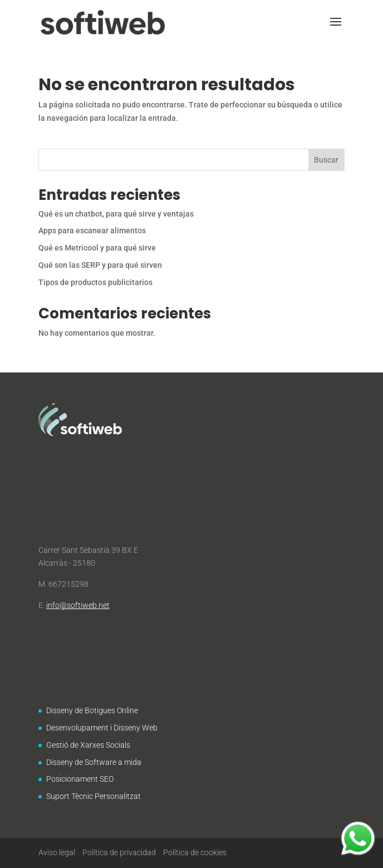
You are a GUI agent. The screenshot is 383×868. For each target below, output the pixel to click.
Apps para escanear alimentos (92, 231)
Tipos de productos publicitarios (95, 282)
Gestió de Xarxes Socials (88, 745)
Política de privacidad (119, 852)
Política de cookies (195, 852)
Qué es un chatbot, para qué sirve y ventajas (116, 214)
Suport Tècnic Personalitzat (94, 796)
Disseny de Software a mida (94, 762)
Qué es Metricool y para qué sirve (97, 248)
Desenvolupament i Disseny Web (102, 728)
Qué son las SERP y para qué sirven (100, 265)
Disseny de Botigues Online (92, 710)
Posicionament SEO (80, 779)
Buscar (326, 160)
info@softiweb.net (78, 605)
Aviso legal (57, 852)
